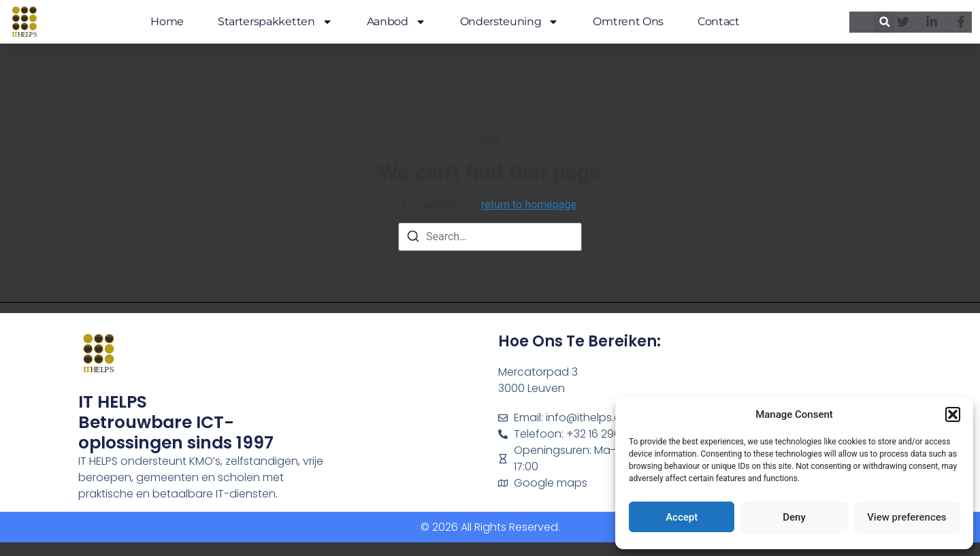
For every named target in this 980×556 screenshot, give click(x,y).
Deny (794, 517)
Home (167, 21)
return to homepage (529, 205)
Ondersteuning (510, 22)
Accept (682, 517)
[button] (953, 414)
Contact (719, 21)
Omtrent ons (628, 21)
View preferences (906, 517)
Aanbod (396, 22)
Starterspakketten (275, 22)
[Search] (413, 239)
